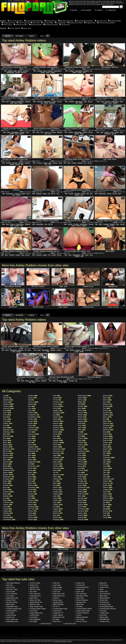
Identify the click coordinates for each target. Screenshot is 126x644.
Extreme (33, 485)
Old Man (82, 434)
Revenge (82, 498)
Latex (57, 496)
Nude (119, 194)
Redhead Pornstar (76, 23)
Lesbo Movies (34, 615)
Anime (7, 413)
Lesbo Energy (10, 615)
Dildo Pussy (8, 25)
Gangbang (59, 413)
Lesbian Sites (103, 613)
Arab (6, 417)
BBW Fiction (10, 604)
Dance (32, 445)
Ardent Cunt (80, 583)
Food (56, 396)
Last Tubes (56, 585)
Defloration (33, 451)
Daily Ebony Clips (12, 598)
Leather (57, 500)
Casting (7, 509)
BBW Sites (79, 604)
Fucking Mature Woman (107, 609)
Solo (84, 72)
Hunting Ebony (57, 602)
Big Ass (109, 194)
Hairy (57, 438)
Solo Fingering (24, 23)
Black (7, 466)
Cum (32, 432)
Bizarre (7, 464)
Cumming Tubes (104, 604)
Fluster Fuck (33, 585)
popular (74, 10)
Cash (7, 507)
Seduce (82, 513)
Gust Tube (56, 592)
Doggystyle (88, 350)
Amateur (10, 71)
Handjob (58, 440)
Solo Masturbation (16, 21)
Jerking (43, 72)
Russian (83, 505)
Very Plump (79, 619)
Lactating (57, 492)
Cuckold (33, 430)
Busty (45, 71)
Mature (82, 398)
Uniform (19, 351)
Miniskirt (82, 406)
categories (112, 10)
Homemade (59, 449)
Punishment (84, 487)
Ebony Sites (103, 600)
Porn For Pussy (81, 621)
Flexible (32, 520)
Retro (81, 496)
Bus (6, 498)
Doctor (32, 460)
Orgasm (77, 256)
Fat (31, 496)
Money (82, 411)
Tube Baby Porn (34, 596)
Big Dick (8, 455)
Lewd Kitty (102, 615)
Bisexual (8, 462)
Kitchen (12, 164)
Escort (32, 479)
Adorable (8, 400)
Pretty (82, 477)
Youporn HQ (56, 589)
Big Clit (7, 451)
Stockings (27, 163)
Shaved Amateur (22, 25)
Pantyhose (83, 451)
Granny (57, 432)
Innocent (58, 464)
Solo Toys (36, 23)
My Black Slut (80, 602)
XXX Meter (33, 621)
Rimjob (82, 502)
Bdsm (23, 381)
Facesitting (33, 487)
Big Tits (59, 102)
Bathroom (8, 436)
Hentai (57, 445)
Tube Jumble (57, 587)
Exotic (32, 483)
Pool (81, 468)
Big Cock (8, 453)
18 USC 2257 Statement (60, 641)
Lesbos (78, 615)
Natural (82, 419)
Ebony (32, 473)
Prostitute (83, 483)
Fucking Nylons (11, 611)
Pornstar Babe (48, 23)
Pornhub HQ (80, 585)
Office (82, 430)
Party (82, 453)
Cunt (12, 103)
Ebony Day (79, 598)
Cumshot (33, 434)
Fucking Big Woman (106, 607)
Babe (15, 71)
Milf (22, 164)
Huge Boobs (61, 23)
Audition (7, 423)
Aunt (6, 426)
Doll (31, 464)
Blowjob (72, 350)
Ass (49, 194)
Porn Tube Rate (11, 594)
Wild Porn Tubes (11, 589)
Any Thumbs (10, 592)
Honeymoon (58, 451)
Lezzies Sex (10, 617)
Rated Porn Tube (58, 594)
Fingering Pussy (9, 23)
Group (57, 434)
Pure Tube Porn (34, 594)
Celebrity (8, 513)
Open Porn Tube (69, 624)
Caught (7, 511)
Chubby (33, 396)
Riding (82, 500)
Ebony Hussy (57, 600)
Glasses (57, 426)
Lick (56, 507)
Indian (57, 462)
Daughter (33, 447)
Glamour (58, 423)
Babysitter (8, 430)
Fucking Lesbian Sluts (13, 609)
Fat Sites (79, 607)
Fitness (32, 515)
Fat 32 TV (56, 607)
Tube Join (56, 583)
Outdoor (83, 445)
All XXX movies (34, 583)
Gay (56, 415)
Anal (7, 411)
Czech (32, 440)
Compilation (34, 417)
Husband (58, 460)
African (7, 402)
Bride (6, 487)
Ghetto (57, 419)
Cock (32, 408)
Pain (81, 447)
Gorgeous (58, 430)
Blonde (20, 71)
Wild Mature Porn (12, 621)
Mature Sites (103, 617)
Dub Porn (9, 585)
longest (99, 10)
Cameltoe (8, 502)
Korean (57, 490)
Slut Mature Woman (12, 583)
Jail (56, 473)
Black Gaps (103, 596)
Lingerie (18, 164)
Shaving (82, 517)
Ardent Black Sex (58, 596)
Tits (91, 71)
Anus (7, 415)
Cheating (8, 517)
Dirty (32, 458)
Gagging (58, 411)
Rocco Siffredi (15, 28)
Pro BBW (55, 619)
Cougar (33, 421)
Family (32, 492)
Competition (34, 415)
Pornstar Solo (102, 21)
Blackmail (8, 468)
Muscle (82, 417)
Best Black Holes (81, 596)
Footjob (57, 398)
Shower (45, 163)
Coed (32, 411)
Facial (32, 490)
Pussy (48, 72)
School (82, 507)
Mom (34, 382)
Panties (82, 449)
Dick (31, 453)
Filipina (32, 505)
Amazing (17, 194)
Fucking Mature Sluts (59, 609)
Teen (83, 255)
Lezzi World (33, 617)
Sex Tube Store (104, 594)
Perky (82, 458)
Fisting (32, 513)
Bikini (7, 460)
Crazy (112, 132)
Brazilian (8, 485)
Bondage (8, 479)
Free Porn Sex (45, 624)
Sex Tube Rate (81, 594)
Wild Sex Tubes (34, 589)
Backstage (8, 432)
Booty (82, 351)
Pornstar (17, 72)
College (33, 413)
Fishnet (32, 511)
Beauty (73, 226)
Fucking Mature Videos (83, 609)
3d (6, 396)
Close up (47, 132)
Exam (31, 481)
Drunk (32, 470)
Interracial (58, 468)
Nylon (82, 428)
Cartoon (7, 505)
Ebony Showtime (81, 600)
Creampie (33, 428)
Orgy (82, 440)
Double (117, 132)
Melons (77, 134)
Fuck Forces (103, 585)
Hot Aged (102, 611)
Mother (82, 415)
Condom (32, 419)
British (7, 490)
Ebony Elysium (104, 598)
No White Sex (104, 602)
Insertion (55, 163)
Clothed (32, 404)
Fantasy (32, 494)
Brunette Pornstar (52, 25)
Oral (81, 436)
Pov (81, 473)
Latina (57, 498)
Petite (82, 460)
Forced (57, 400)
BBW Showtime (58, 604)
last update (87, 10)
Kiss (56, 485)
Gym (46, 134)
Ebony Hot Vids (34, 600)
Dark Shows (33, 598)
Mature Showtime (82, 617)
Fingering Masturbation (34, 21)
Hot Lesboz (10, 613)
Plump (82, 466)
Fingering (26, 71)
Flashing (33, 517)
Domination (34, 466)
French (57, 404)
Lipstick (57, 511)
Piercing (82, 462)
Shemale (83, 520)
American (24, 72)
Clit (61, 382)
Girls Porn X (56, 621)
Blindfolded (9, 470)
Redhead (86, 71)
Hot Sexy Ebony (11, 602)
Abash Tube (80, 589)
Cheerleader (9, 520)
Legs (21, 226)
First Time (33, 509)
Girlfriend (58, 421)
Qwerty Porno (34, 587)
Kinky (57, 483)
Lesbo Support (57, 615)
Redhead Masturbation (85, 21)
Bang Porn (103, 583)
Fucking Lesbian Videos (37, 609)
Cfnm (7, 515)
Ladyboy (58, 494)
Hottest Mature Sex (35, 613)
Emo (31, 475)
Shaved (53, 72)
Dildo (16, 103)
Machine (58, 513)
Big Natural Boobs (67, 21)
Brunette (70, 224)
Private (82, 479)
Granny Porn (57, 611)
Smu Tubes (10, 596)
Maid (56, 515)
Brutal (7, 494)
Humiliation (58, 458)
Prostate (82, 481)
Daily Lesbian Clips (35, 607)
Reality (82, 492)
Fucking (17, 226)
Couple (32, 423)
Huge (27, 132)
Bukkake (8, 496)
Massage (58, 520)
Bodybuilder (9, 477)
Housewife (58, 453)
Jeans (57, 477)
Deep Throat (34, 449)
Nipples (82, 421)
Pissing (82, 464)
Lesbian (107, 132)
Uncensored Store (82, 587)
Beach (7, 443)
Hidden (57, 447)
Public (82, 485)
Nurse (82, 426)
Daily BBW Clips (11, 607)
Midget (82, 402)
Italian (57, 470)
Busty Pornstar (36, 25)
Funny (57, 408)
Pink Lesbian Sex (12, 619)
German (58, 417)
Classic (32, 398)
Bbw (7, 438)
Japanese (58, 475)
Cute (32, 438)
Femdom (33, 500)
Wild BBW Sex (104, 619)
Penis (82, 455)
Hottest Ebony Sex (35, 602)
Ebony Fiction (10, 600)
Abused (7, 398)
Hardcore (78, 350)
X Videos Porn (104, 621)
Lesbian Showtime (82, 613)
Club (31, 406)
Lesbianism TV (57, 613)
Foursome (58, 402)
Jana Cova (27, 28)
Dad (31, 443)
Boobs (46, 103)
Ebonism (55, 598)
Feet (32, 498)
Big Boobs (52, 103)
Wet (50, 164)
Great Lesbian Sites (82, 611)
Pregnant (83, 475)
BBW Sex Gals (34, 604)
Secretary (83, 511)
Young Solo (66, 25)
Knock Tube (103, 592)
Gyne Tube (79, 592)
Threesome (108, 134)
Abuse (70, 641)
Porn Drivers (10, 587)
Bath (6, 434)
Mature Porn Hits (58, 617)
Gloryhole (58, 428)
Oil (81, 432)
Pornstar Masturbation (107, 23)
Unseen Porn (103, 587)
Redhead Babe (115, 21)
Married (57, 517)
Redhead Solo (51, 21)
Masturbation (10, 72)
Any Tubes (33, 592)
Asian (7, 419)
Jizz (56, 481)
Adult (101, 589)
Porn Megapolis (34, 619)
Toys (42, 103)
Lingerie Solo (91, 23)
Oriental (82, 443)
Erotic (87, 255)
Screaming (83, 509)
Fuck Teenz (33, 611)
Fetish (32, 502)
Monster (82, 413)
